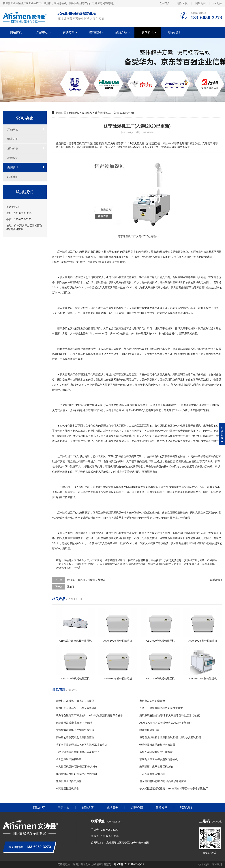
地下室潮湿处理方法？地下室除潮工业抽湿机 (81, 745)
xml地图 (218, 3)
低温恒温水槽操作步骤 (69, 781)
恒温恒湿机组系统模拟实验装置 (157, 745)
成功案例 (95, 32)
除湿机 (66, 252)
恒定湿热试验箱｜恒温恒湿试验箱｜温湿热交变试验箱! (170, 737)
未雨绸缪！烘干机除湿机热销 (156, 767)
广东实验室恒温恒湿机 (152, 774)
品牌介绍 (121, 32)
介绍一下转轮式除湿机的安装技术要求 (161, 708)
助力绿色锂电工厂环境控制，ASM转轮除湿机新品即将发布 (89, 715)
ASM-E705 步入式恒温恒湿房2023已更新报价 (165, 723)
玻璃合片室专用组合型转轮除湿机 (159, 759)
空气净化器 (66, 426)
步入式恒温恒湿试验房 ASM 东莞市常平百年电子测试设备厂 (174, 789)
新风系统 (148, 287)
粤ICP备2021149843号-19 (129, 864)
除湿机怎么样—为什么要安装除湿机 (76, 708)
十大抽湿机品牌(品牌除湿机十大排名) (77, 767)
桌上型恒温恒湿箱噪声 (69, 759)
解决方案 (69, 32)
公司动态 (87, 113)
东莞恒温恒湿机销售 (67, 789)
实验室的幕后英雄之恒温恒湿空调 (75, 737)
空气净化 (152, 277)
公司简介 (165, 3)
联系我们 (174, 32)
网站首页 (16, 32)
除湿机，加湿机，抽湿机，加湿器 (86, 580)
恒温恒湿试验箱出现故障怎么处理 (75, 730)
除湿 (65, 456)
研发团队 (183, 3)
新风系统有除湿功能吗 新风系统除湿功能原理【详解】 (170, 715)
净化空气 (106, 354)
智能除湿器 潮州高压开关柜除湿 (74, 723)
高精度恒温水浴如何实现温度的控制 (76, 774)
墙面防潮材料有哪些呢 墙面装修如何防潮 (163, 781)
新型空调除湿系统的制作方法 (156, 752)
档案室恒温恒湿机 (150, 730)
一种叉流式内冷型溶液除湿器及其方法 (78, 752)
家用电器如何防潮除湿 (152, 701)
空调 (67, 277)
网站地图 (200, 3)
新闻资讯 (148, 32)
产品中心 (42, 32)
